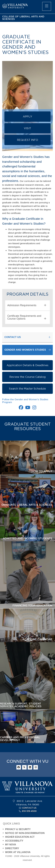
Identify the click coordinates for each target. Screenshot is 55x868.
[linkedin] (30, 767)
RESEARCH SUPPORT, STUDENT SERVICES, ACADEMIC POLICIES (21, 705)
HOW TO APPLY (42, 471)
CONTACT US (29, 808)
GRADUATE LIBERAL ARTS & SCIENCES (27, 505)
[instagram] (36, 767)
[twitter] (24, 767)
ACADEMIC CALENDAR (37, 639)
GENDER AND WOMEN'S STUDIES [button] (25, 350)
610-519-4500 (29, 811)
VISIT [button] (27, 128)
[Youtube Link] (28, 408)
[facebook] (19, 767)
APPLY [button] (27, 116)
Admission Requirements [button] (27, 305)
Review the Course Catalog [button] (27, 377)
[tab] (27, 305)
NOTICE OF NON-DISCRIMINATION (25, 833)
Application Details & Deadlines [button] (27, 365)
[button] (27, 350)
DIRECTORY (12, 848)
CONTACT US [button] (13, 337)
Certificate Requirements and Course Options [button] (27, 317)
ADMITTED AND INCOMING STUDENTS (27, 538)
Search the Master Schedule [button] (27, 389)
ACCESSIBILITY (14, 841)
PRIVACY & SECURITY (18, 829)
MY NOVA (11, 845)
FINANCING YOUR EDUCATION (32, 605)
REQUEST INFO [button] (27, 140)
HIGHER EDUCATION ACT (20, 837)
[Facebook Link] (21, 408)
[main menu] (47, 6)
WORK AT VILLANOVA (18, 852)
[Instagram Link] (34, 408)
